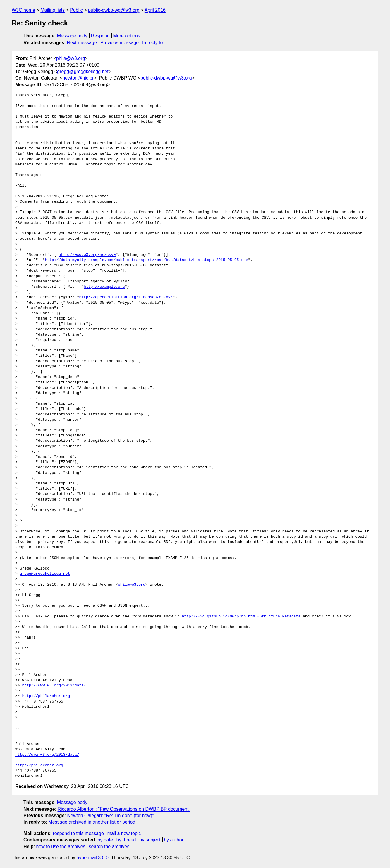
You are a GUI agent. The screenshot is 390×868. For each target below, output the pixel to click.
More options (127, 36)
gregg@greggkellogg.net (83, 71)
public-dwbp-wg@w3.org (114, 10)
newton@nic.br (78, 78)
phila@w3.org (71, 58)
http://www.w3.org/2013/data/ (54, 686)
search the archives (109, 847)
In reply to (152, 43)
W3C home (23, 10)
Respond (100, 36)
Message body (72, 36)
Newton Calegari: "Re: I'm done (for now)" (110, 816)
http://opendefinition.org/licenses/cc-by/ (126, 297)
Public (76, 10)
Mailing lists (53, 10)
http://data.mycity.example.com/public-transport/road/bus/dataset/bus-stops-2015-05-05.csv (146, 260)
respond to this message (78, 833)
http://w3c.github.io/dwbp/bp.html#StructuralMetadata (241, 617)
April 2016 (155, 10)
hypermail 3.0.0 (92, 858)
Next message (82, 43)
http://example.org (104, 287)
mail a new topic (124, 833)
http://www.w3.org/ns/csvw (87, 255)
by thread (126, 840)
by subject (150, 840)
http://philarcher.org (46, 696)
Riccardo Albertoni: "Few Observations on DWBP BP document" (124, 809)
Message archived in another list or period (92, 822)
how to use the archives (61, 847)
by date (105, 840)
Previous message (120, 43)
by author (174, 840)
